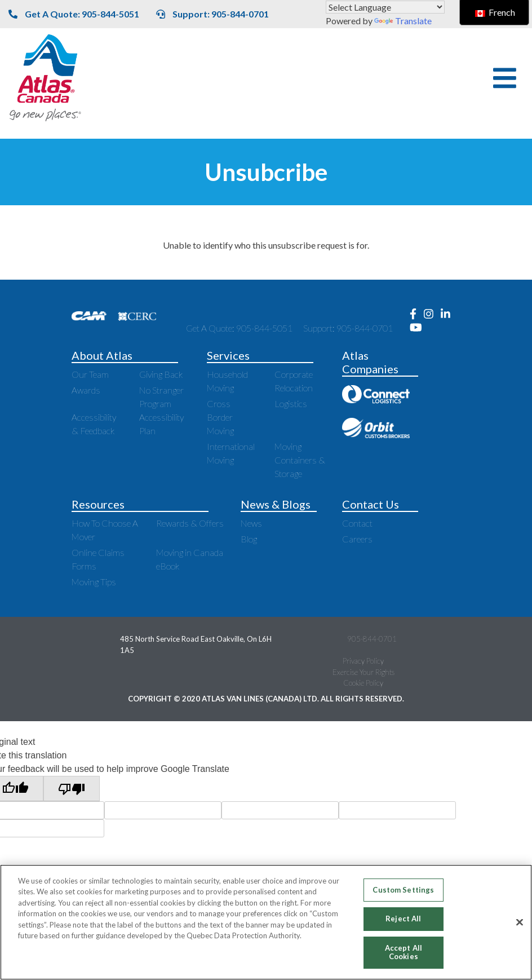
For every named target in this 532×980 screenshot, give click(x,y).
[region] (266, 922)
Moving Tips (94, 582)
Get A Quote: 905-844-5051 (74, 14)
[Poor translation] (72, 789)
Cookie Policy (363, 683)
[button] (505, 78)
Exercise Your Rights (363, 672)
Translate (403, 21)
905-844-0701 (372, 639)
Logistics (291, 403)
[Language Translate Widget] (385, 7)
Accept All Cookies (404, 952)
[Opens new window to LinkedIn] (448, 314)
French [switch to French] (495, 12)
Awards (86, 390)
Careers (357, 539)
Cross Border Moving (220, 417)
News (251, 523)
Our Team (90, 374)
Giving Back (161, 374)
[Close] (520, 922)
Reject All (403, 919)
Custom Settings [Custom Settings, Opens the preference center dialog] (403, 890)
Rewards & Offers (190, 523)
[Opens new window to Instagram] (432, 314)
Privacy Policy (363, 661)
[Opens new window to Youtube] (419, 328)
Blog (249, 539)
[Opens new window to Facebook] (417, 314)
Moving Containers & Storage (300, 460)
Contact (357, 523)
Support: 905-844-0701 (212, 14)
